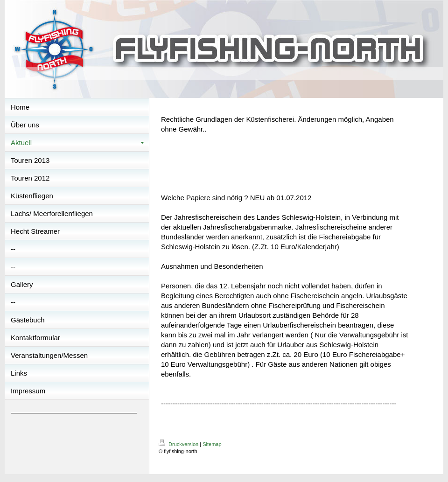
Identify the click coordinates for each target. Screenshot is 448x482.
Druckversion (179, 444)
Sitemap (212, 444)
